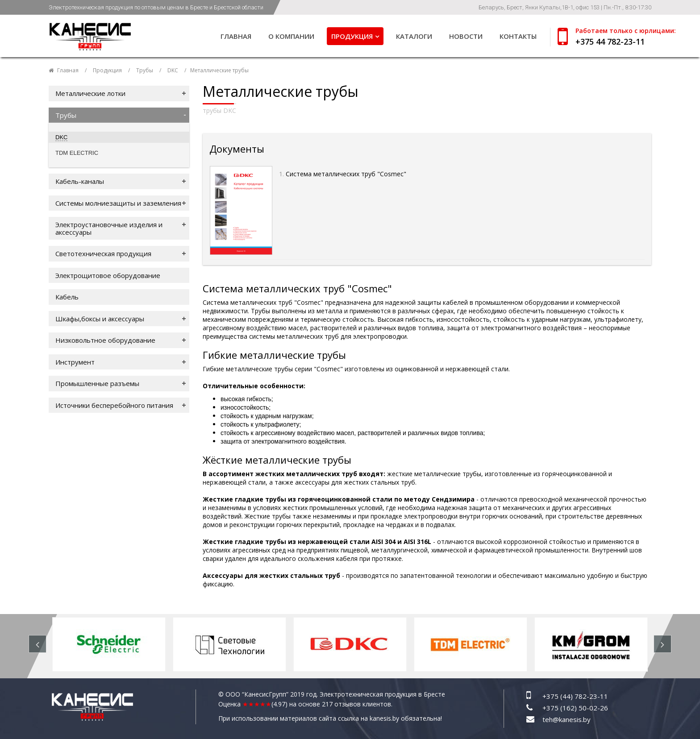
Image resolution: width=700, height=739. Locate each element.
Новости (466, 36)
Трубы (145, 70)
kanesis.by (384, 718)
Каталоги (414, 36)
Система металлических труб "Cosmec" (347, 174)
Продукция (352, 36)
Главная (236, 36)
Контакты (518, 36)
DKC (173, 70)
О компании (291, 36)
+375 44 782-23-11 (610, 42)
